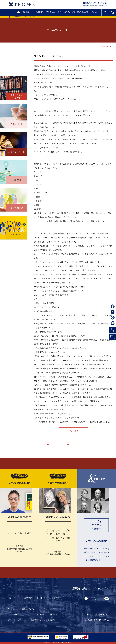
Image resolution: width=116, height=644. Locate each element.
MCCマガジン (83, 12)
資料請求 (113, 330)
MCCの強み (39, 12)
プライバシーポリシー (16, 620)
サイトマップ (49, 609)
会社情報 (54, 615)
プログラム (51, 12)
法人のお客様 (69, 12)
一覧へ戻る (73, 431)
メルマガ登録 (56, 598)
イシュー (95, 12)
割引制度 (41, 598)
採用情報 (41, 615)
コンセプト (27, 12)
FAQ (15, 615)
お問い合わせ (113, 337)
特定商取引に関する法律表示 (43, 620)
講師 (59, 12)
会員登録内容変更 (27, 609)
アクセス (11, 609)
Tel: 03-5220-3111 (98, 615)
